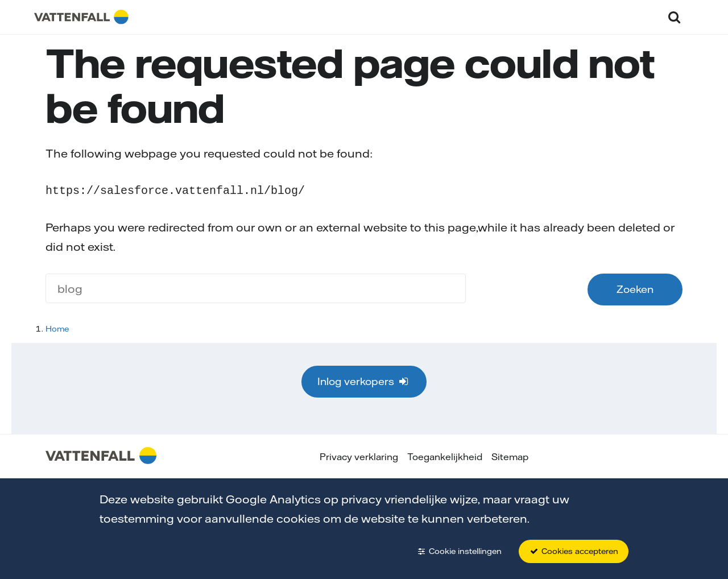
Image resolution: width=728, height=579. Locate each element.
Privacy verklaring (359, 456)
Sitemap (510, 456)
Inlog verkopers (364, 380)
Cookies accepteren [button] (574, 551)
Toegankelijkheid (445, 456)
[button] (674, 17)
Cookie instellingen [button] (459, 551)
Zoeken (635, 288)
